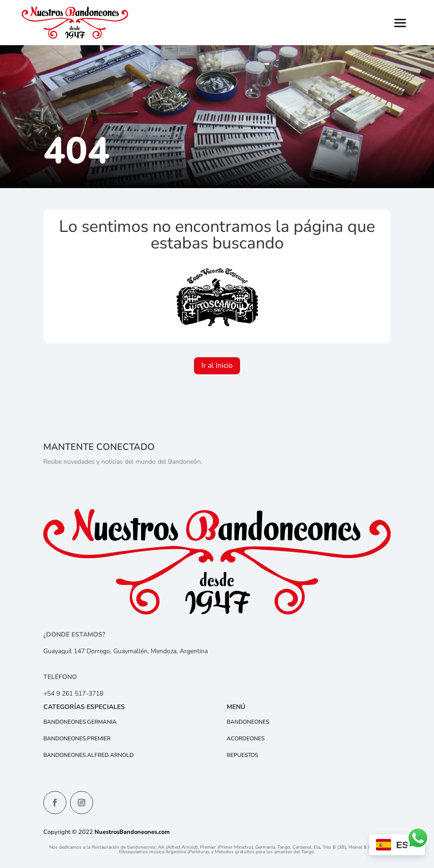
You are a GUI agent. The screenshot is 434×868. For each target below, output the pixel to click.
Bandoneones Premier (77, 738)
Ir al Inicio (217, 366)
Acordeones (246, 738)
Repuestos (242, 755)
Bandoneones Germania (80, 722)
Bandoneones (248, 722)
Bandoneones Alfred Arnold (88, 755)
